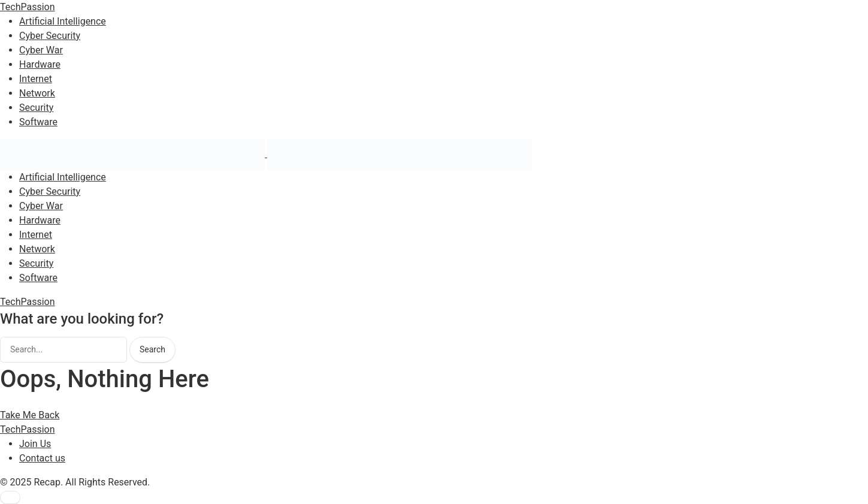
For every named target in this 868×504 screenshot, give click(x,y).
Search (152, 349)
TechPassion (28, 7)
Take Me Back (30, 415)
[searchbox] (63, 350)
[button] (10, 497)
